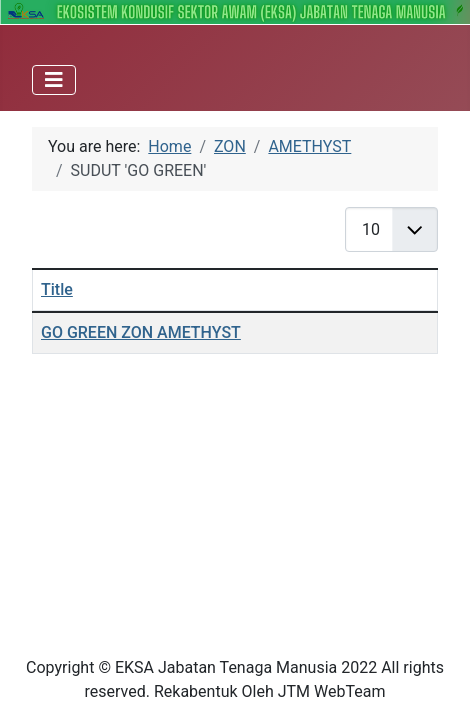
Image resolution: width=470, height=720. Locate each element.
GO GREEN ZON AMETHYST (141, 332)
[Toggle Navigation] (54, 80)
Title (57, 289)
